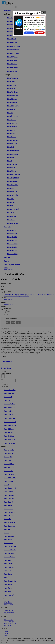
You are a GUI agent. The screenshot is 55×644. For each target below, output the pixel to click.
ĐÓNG (43, 12)
